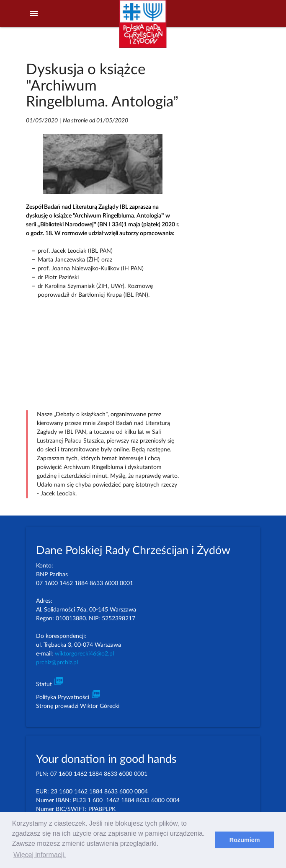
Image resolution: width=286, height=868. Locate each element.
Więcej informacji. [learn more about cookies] (40, 855)
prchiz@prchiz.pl (57, 663)
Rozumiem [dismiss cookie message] (245, 840)
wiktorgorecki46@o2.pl (84, 654)
